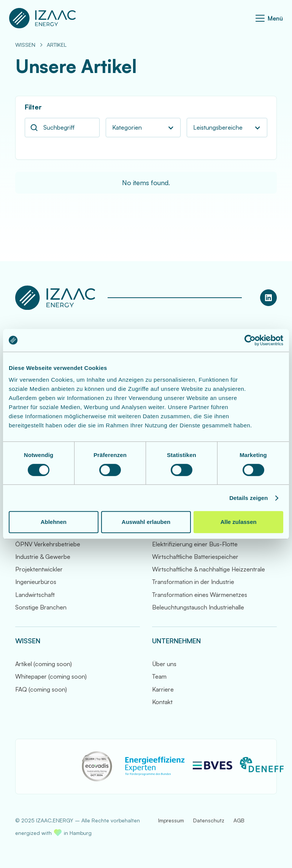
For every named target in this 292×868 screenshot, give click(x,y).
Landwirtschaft (35, 595)
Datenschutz (209, 820)
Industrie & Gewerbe (43, 557)
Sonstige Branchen (41, 607)
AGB (239, 820)
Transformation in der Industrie (193, 582)
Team (159, 676)
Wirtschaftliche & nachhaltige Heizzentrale (209, 569)
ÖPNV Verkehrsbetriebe (48, 544)
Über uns (164, 664)
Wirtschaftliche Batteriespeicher (195, 557)
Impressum (171, 820)
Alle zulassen (239, 522)
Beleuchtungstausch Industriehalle (198, 607)
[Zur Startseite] (43, 18)
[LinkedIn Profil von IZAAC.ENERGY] (268, 298)
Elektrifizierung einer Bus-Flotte (195, 544)
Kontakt (162, 702)
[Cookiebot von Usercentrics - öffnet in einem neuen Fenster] (250, 340)
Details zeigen (248, 498)
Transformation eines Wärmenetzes (200, 595)
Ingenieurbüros (36, 582)
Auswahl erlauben (146, 522)
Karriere (163, 689)
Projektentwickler (39, 569)
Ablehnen (54, 522)
